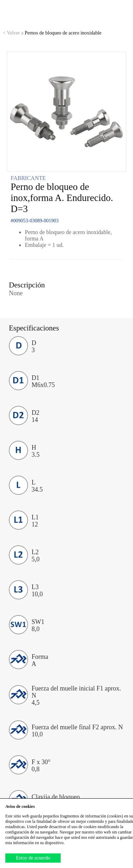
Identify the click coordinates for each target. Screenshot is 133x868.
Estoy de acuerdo (33, 858)
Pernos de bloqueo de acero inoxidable (52, 33)
